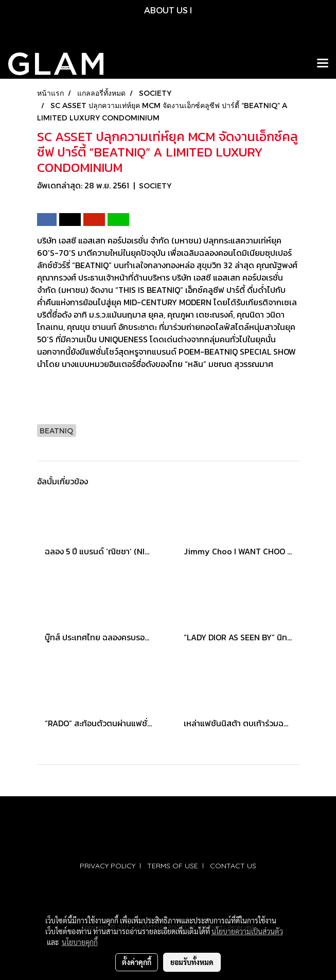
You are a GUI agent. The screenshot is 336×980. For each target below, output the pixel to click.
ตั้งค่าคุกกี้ (137, 962)
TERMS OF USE (173, 866)
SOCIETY (155, 186)
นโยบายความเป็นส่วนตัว (247, 931)
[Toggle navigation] (323, 64)
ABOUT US (166, 10)
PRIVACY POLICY (108, 866)
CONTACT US (233, 866)
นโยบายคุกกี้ (80, 942)
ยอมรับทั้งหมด (192, 962)
